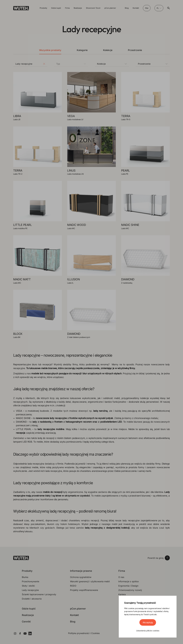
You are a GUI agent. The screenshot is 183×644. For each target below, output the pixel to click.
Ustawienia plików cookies (148, 631)
